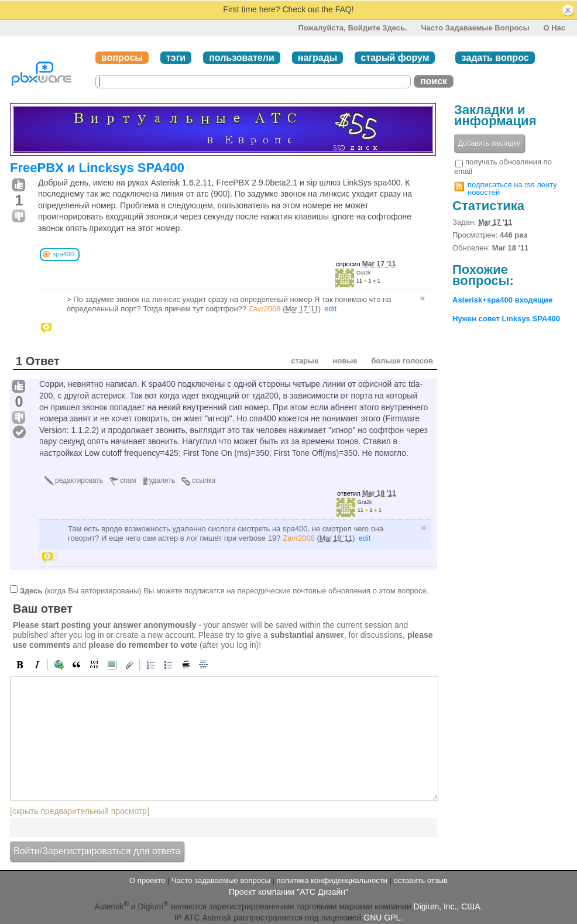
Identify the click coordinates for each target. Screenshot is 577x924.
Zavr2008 (265, 309)
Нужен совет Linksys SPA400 (506, 319)
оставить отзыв (421, 880)
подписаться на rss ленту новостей (512, 188)
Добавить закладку (489, 143)
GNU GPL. (383, 918)
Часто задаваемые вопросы (475, 28)
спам (128, 480)
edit (330, 309)
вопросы (122, 58)
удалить (162, 480)
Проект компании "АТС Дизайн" (288, 892)
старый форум (395, 58)
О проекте (147, 880)
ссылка (204, 480)
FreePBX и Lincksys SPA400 (97, 168)
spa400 (63, 254)
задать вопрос (495, 58)
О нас (554, 28)
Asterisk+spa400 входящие (502, 300)
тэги (176, 58)
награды (318, 58)
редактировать (79, 480)
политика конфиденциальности (332, 880)
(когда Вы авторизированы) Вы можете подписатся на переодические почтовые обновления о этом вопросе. (224, 591)
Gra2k (364, 273)
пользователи (242, 58)
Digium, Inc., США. (448, 906)
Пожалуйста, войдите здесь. (352, 28)
